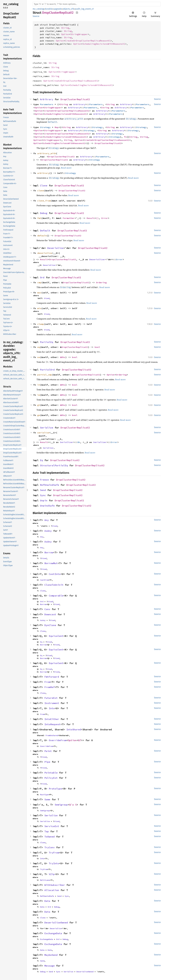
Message (50, 966)
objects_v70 (68, 9)
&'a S (73, 805)
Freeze (44, 480)
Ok (79, 442)
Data (47, 901)
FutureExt (51, 698)
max (39, 293)
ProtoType (55, 789)
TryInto (54, 863)
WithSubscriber (55, 885)
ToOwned (50, 837)
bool (97, 347)
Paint (48, 751)
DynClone (50, 625)
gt (39, 405)
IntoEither (52, 719)
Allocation (52, 890)
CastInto (55, 574)
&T (80, 740)
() (97, 218)
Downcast (50, 614)
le (39, 395)
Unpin (44, 500)
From (47, 682)
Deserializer (97, 259)
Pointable (51, 773)
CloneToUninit (54, 585)
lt (39, 385)
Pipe (47, 762)
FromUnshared (52, 735)
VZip (52, 874)
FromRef (50, 687)
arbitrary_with (47, 153)
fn (125, 137)
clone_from (44, 201)
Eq (41, 460)
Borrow (49, 552)
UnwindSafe (47, 506)
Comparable (56, 596)
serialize (43, 433)
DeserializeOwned (56, 923)
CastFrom (44, 580)
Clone (44, 186)
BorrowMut (51, 563)
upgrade (58, 9)
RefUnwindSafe (50, 485)
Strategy (45, 127)
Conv (47, 609)
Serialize (47, 428)
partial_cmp (45, 375)
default (42, 236)
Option (65, 34)
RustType (44, 795)
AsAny (48, 531)
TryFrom (54, 853)
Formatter (69, 218)
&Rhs (63, 357)
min (39, 308)
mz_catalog (38, 9)
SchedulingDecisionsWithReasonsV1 (104, 44)
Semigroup (61, 805)
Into (52, 708)
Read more (66, 168)
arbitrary (43, 173)
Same (47, 799)
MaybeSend (51, 955)
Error (105, 218)
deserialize (45, 253)
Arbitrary (47, 99)
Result (91, 218)
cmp (39, 282)
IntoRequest (52, 724)
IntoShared (74, 729)
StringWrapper (79, 34)
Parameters (47, 104)
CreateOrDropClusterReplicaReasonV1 (88, 41)
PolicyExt (51, 778)
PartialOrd (47, 370)
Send (43, 490)
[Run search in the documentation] (97, 4)
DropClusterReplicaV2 (75, 99)
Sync (43, 495)
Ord (42, 277)
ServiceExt (52, 826)
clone (41, 191)
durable (49, 9)
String (65, 28)
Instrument (52, 703)
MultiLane (45, 880)
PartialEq (47, 342)
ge (39, 415)
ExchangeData (53, 933)
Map (57, 127)
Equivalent (56, 636)
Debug (44, 213)
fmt (39, 218)
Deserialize (55, 248)
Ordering (101, 282)
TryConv (50, 847)
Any (47, 520)
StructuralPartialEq (54, 465)
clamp (41, 324)
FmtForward (52, 677)
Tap (47, 831)
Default (45, 231)
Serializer (67, 442)
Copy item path (77, 13)
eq (39, 347)
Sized (47, 298)
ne (39, 357)
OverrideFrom (58, 740)
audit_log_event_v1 (84, 9)
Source (36, 16)
